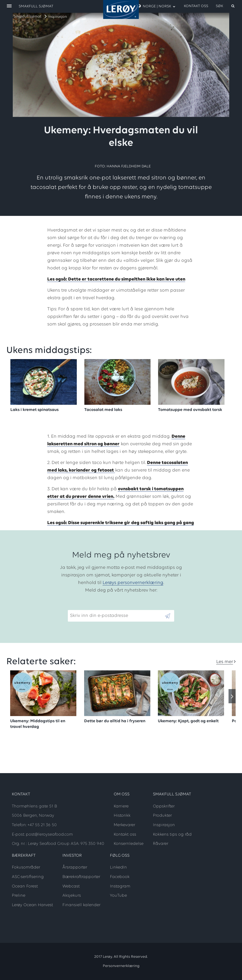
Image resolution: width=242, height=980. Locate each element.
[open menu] (9, 6)
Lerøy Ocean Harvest (32, 905)
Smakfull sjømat (27, 17)
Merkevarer (124, 825)
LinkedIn (118, 867)
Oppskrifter (164, 806)
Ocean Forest (25, 886)
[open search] (225, 6)
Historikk (122, 816)
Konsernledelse (129, 844)
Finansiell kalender (81, 905)
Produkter (162, 816)
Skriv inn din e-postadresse (97, 606)
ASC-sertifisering (28, 877)
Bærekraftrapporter (81, 877)
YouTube (118, 896)
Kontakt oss (196, 6)
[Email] (116, 616)
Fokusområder (26, 867)
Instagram (120, 886)
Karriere (121, 806)
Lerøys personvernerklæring (133, 583)
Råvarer (161, 844)
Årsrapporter (75, 867)
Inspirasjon (58, 17)
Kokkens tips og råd (172, 835)
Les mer (225, 662)
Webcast (71, 886)
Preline (19, 896)
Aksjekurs (72, 896)
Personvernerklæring (121, 966)
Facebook (120, 877)
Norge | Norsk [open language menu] (156, 6)
